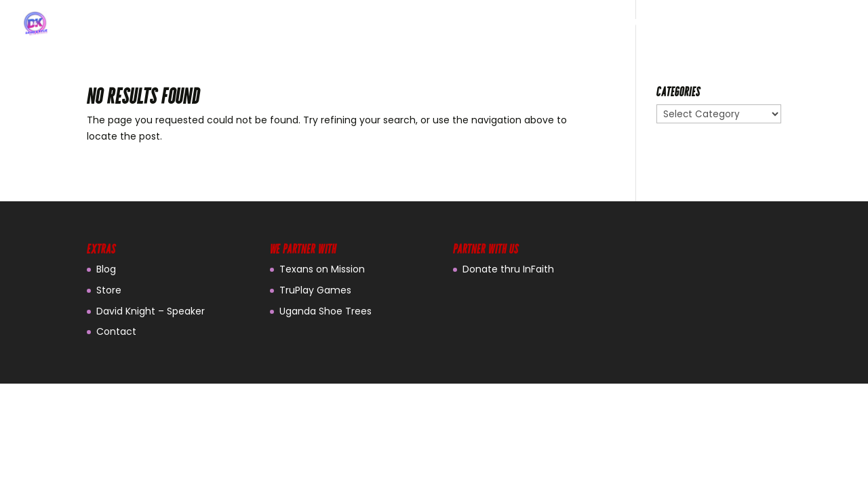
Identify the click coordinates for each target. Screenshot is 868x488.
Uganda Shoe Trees (325, 311)
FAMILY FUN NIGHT (729, 24)
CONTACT (820, 24)
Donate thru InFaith (508, 269)
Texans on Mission (322, 269)
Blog (106, 269)
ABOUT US (638, 24)
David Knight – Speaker (151, 311)
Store (109, 290)
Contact (116, 331)
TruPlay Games (315, 290)
